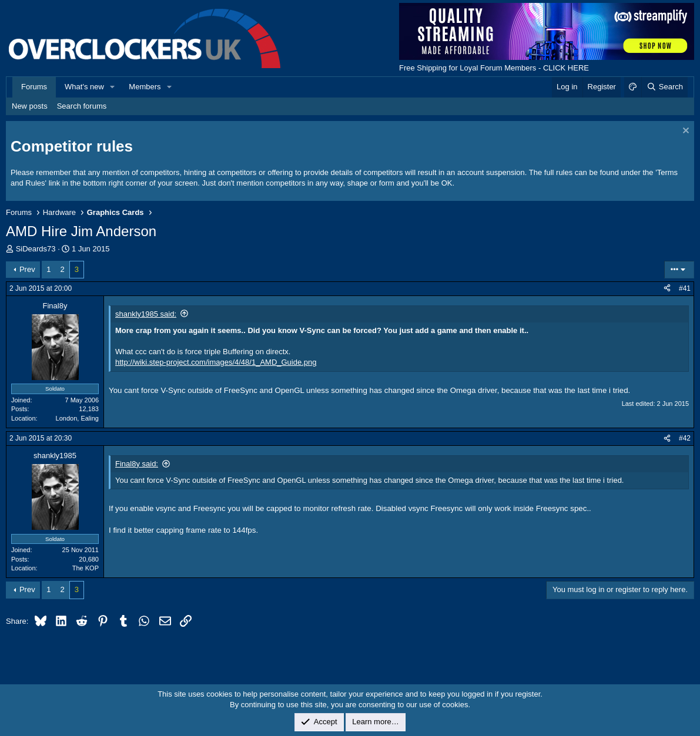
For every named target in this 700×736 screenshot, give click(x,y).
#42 (685, 438)
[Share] (667, 289)
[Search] (664, 87)
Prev (27, 269)
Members (145, 87)
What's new (84, 87)
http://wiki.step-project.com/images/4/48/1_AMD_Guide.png (216, 362)
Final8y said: (137, 464)
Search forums (82, 106)
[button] (113, 87)
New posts (30, 106)
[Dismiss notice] (684, 132)
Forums (34, 87)
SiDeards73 (36, 249)
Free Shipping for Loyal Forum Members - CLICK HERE (494, 68)
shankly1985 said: (146, 314)
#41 (685, 288)
